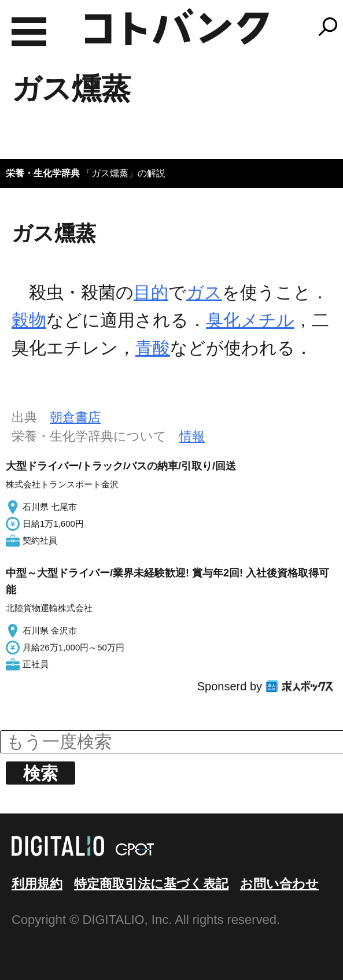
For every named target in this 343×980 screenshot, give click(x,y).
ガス (204, 292)
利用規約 (37, 884)
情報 (192, 436)
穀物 (29, 320)
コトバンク (177, 27)
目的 (151, 292)
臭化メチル (250, 320)
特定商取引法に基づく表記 (151, 884)
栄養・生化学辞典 (43, 173)
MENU (29, 32)
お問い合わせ (279, 884)
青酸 (153, 348)
